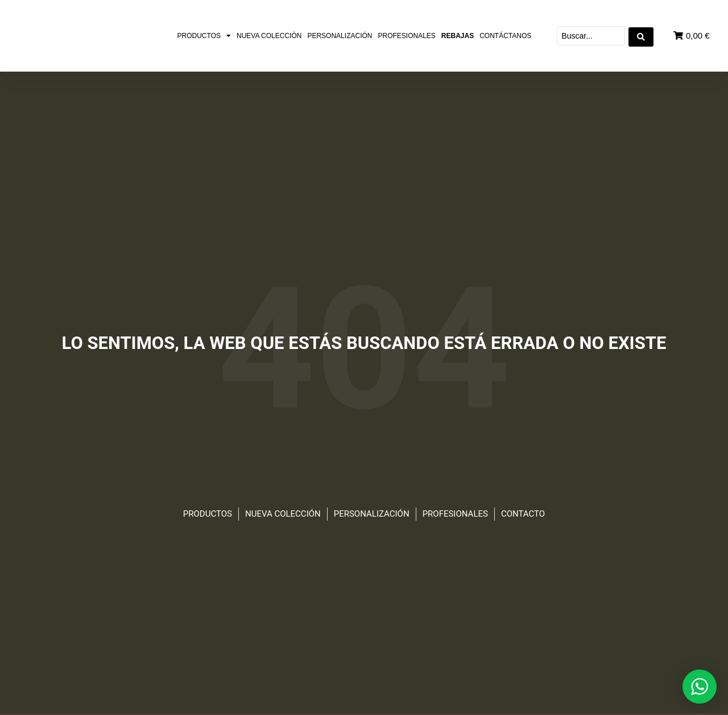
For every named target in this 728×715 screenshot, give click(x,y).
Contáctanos (505, 36)
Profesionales (406, 36)
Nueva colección (269, 36)
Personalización (340, 36)
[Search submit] (641, 36)
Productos (204, 36)
